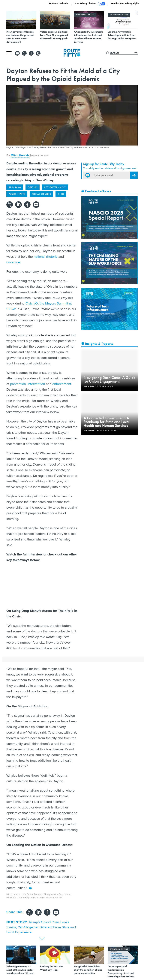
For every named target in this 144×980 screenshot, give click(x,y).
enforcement (62, 384)
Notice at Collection (59, 4)
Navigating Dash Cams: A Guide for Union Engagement (109, 379)
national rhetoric (46, 257)
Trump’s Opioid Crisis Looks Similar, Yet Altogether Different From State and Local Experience (41, 927)
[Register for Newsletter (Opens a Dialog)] (134, 175)
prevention (18, 384)
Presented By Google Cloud (100, 431)
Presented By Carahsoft (98, 386)
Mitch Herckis (20, 155)
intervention (36, 384)
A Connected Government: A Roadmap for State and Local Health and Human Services (107, 422)
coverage (13, 262)
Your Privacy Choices (90, 4)
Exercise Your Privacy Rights (125, 4)
